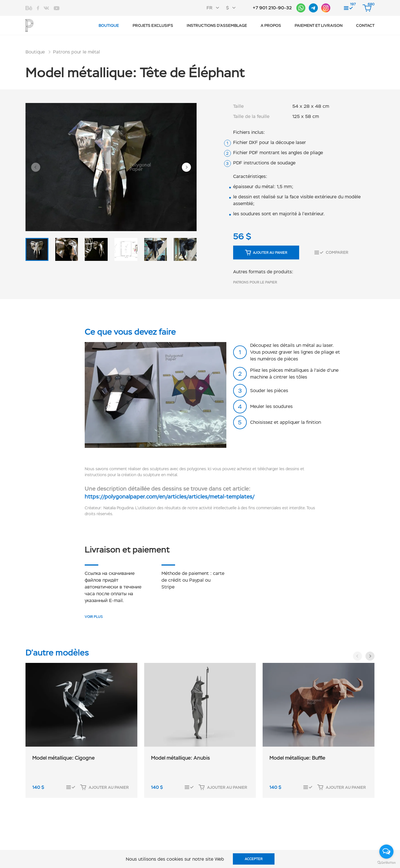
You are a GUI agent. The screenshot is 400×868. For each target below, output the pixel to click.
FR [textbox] (209, 8)
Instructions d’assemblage (217, 25)
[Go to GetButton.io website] (386, 862)
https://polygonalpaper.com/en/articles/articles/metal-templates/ (170, 497)
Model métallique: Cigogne (63, 758)
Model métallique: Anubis (180, 758)
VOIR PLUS (94, 617)
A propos (271, 25)
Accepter (254, 859)
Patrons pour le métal (76, 52)
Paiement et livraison (319, 25)
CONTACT (365, 25)
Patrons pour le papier (255, 282)
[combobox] (215, 8)
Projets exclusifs (153, 25)
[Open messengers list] (386, 852)
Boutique (109, 25)
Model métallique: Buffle (297, 758)
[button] (36, 167)
